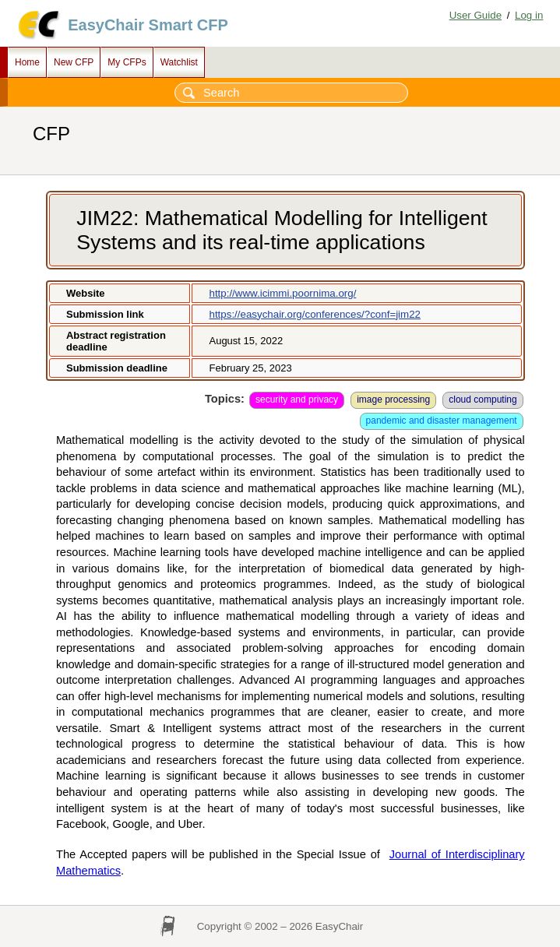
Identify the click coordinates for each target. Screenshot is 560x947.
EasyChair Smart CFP (148, 25)
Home (27, 62)
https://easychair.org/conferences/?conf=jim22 (315, 314)
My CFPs (127, 62)
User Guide (475, 15)
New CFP (74, 62)
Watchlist (179, 62)
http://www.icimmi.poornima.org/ (282, 293)
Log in (529, 15)
